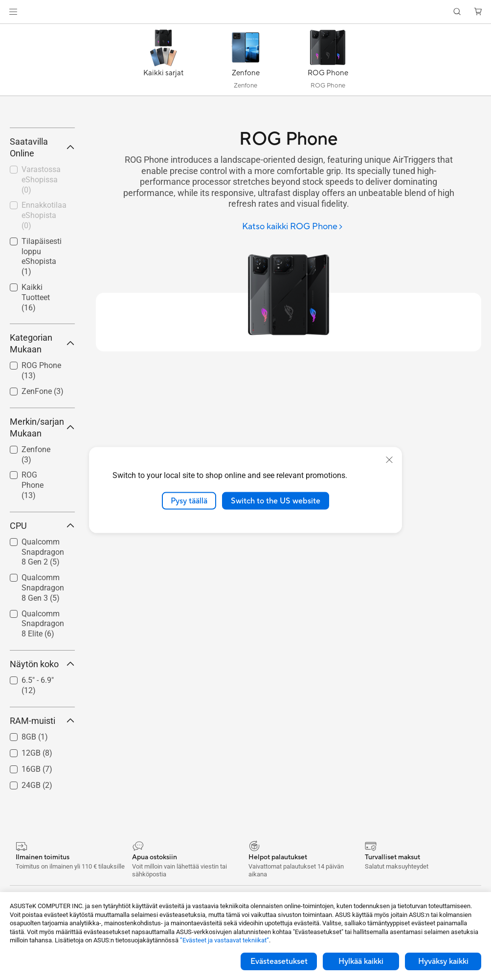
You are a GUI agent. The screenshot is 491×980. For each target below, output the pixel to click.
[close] (389, 459)
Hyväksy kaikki (443, 961)
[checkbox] (38, 576)
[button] (13, 12)
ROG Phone (33, 575)
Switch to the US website (276, 501)
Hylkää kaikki (361, 961)
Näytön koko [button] (42, 754)
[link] (246, 12)
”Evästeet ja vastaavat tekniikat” (224, 940)
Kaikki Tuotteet (36, 387)
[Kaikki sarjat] (163, 62)
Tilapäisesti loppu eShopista (42, 346)
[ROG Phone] (328, 62)
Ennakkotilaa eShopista (44, 306)
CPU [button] (42, 616)
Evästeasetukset (279, 961)
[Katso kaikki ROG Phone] (293, 227)
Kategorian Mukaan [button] (42, 433)
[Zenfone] (245, 62)
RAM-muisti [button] (42, 811)
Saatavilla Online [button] (42, 237)
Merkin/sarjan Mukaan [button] (42, 517)
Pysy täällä (189, 501)
